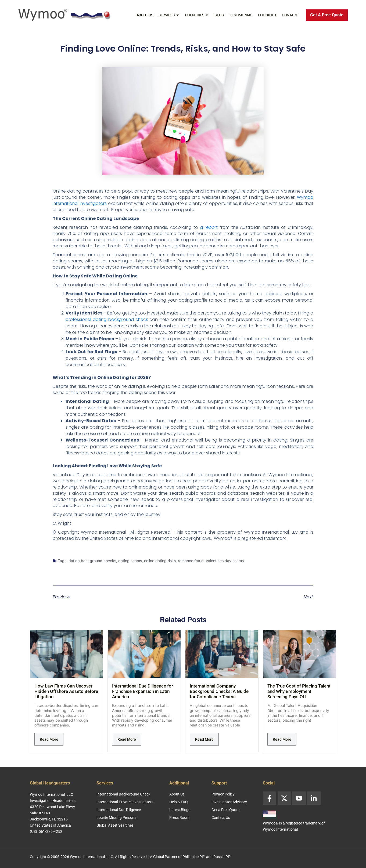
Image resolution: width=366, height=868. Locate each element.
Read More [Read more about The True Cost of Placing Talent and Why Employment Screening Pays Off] (282, 739)
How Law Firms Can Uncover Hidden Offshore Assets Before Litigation (66, 691)
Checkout (267, 15)
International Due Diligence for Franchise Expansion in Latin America (143, 691)
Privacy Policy (223, 794)
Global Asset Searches (115, 825)
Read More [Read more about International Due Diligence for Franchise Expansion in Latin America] (127, 739)
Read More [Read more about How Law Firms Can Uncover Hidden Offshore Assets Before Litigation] (49, 739)
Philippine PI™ (194, 857)
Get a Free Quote (225, 810)
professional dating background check (107, 319)
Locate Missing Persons (116, 818)
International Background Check (123, 794)
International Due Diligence (119, 810)
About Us (145, 15)
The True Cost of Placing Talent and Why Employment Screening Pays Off (299, 691)
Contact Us (221, 818)
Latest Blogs (180, 810)
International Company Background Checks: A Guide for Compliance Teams (219, 691)
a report (209, 227)
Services (169, 15)
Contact (290, 15)
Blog (219, 15)
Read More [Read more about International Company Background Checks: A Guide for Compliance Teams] (204, 739)
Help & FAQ (179, 802)
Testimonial (241, 15)
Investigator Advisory (229, 802)
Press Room (179, 818)
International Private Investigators (125, 802)
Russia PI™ (222, 857)
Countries (197, 15)
